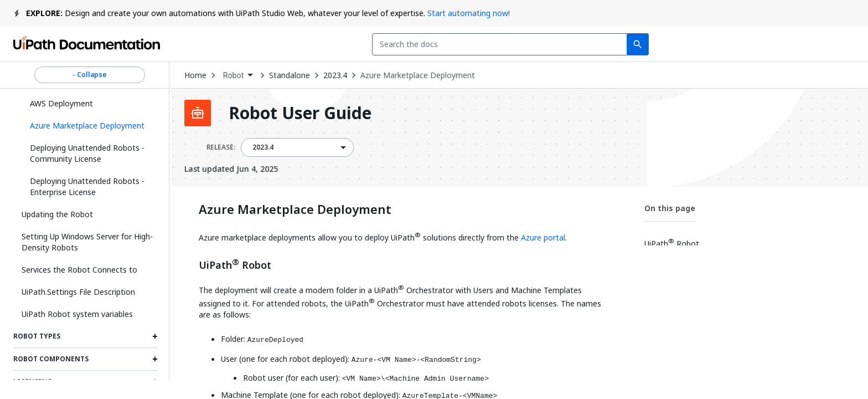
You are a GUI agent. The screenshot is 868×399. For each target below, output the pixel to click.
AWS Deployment (61, 103)
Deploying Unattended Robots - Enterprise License (87, 186)
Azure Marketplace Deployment (418, 75)
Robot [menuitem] (234, 75)
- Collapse (90, 75)
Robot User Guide (300, 113)
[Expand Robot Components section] (155, 359)
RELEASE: (221, 147)
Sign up (829, 44)
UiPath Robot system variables (77, 314)
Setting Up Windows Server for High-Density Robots (87, 242)
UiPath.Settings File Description (78, 292)
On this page (670, 208)
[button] (90, 126)
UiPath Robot (235, 264)
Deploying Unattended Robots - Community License (87, 153)
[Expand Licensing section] (155, 382)
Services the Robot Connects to (79, 270)
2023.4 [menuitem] (263, 147)
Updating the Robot (57, 214)
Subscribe (706, 44)
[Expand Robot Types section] (155, 336)
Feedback (627, 44)
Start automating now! (469, 13)
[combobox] (371, 44)
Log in (774, 44)
